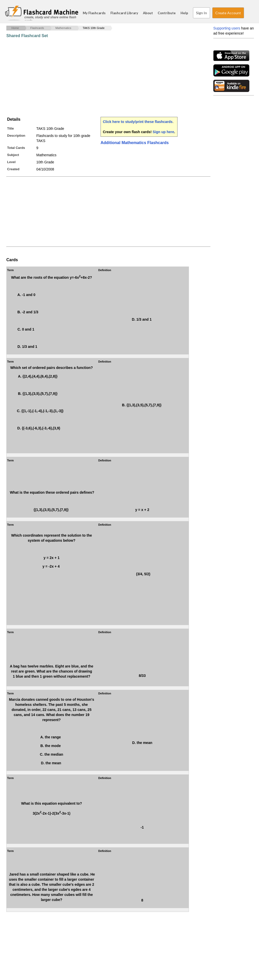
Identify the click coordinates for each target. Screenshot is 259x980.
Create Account (228, 13)
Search (249, 13)
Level (11, 162)
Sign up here (163, 132)
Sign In (201, 13)
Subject (13, 155)
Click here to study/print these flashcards (138, 122)
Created (13, 169)
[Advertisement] (99, 77)
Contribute (167, 13)
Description (16, 136)
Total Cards (16, 148)
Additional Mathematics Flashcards (135, 143)
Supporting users (227, 28)
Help (184, 13)
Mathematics (63, 28)
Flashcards (37, 28)
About (148, 13)
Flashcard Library (124, 13)
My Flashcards (94, 13)
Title (11, 128)
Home (15, 28)
